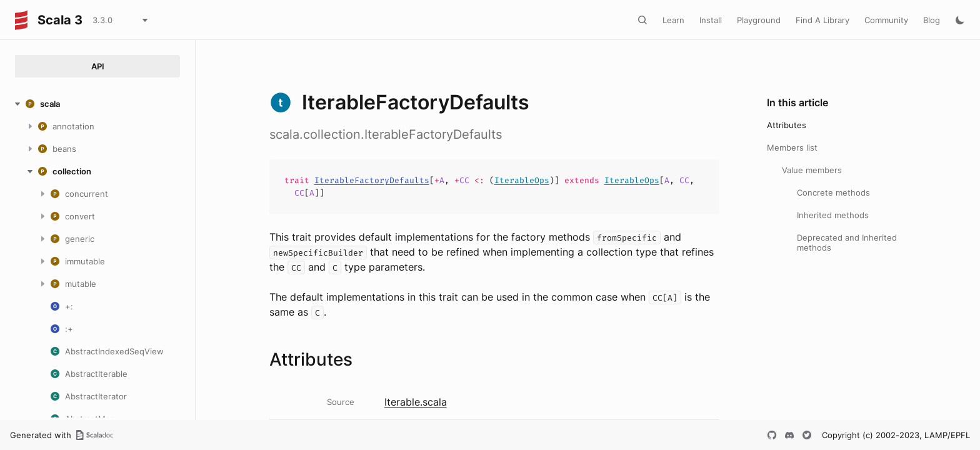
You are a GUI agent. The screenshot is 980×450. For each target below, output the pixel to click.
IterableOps (522, 180)
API (98, 66)
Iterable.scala (416, 402)
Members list (792, 147)
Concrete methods (833, 192)
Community (886, 20)
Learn (673, 20)
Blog (932, 20)
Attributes (787, 125)
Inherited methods (833, 215)
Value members (812, 170)
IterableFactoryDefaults (372, 180)
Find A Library (822, 20)
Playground (759, 20)
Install (711, 20)
